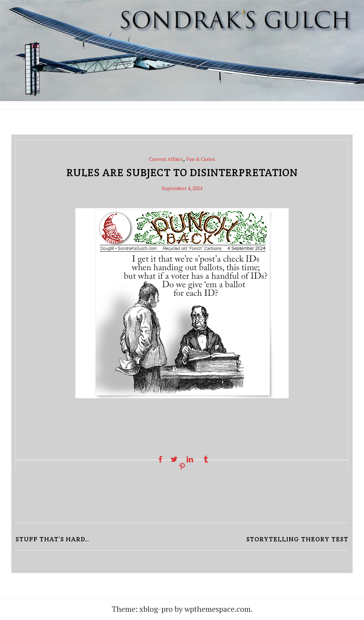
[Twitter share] (174, 459)
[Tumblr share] (206, 459)
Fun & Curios (201, 159)
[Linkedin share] (190, 459)
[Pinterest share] (182, 467)
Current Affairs (166, 159)
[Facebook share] (158, 459)
